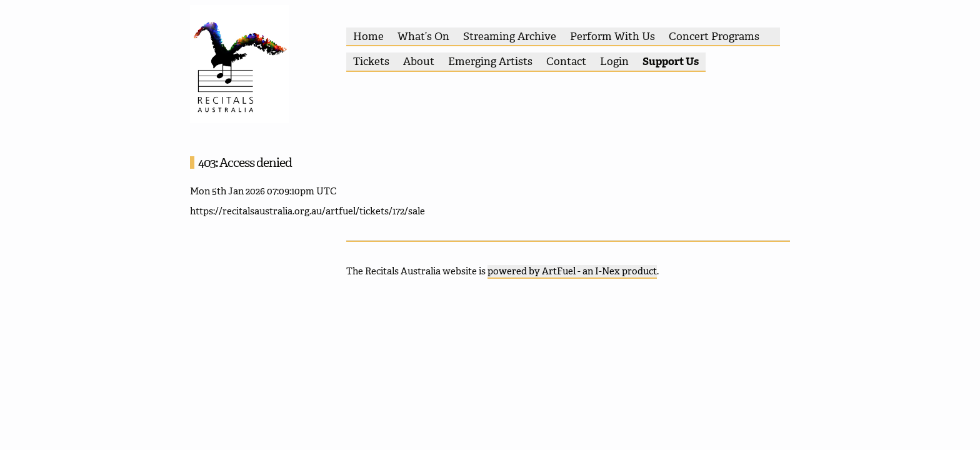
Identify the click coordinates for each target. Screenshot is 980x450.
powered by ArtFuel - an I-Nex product (572, 271)
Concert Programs (714, 36)
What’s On (423, 36)
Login (614, 61)
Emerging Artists (490, 61)
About (419, 61)
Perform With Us (612, 36)
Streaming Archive (510, 36)
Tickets (371, 61)
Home (368, 36)
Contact (566, 61)
